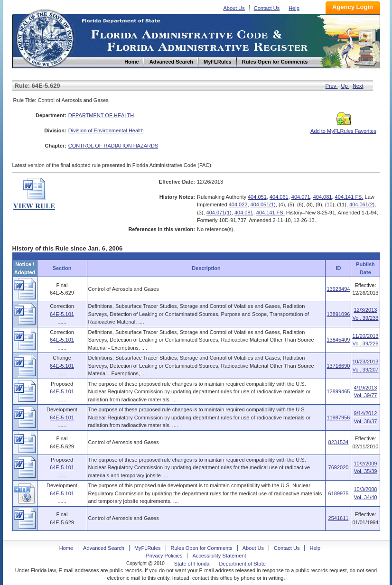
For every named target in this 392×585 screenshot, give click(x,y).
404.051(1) (263, 204)
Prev (332, 86)
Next (358, 86)
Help (294, 8)
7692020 (339, 467)
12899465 (338, 391)
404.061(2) (362, 204)
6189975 (339, 493)
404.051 (257, 197)
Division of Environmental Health (106, 130)
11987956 (338, 418)
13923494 (338, 289)
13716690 (338, 366)
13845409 (338, 340)
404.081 (323, 197)
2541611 (339, 518)
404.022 (238, 204)
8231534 (339, 442)
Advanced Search (104, 548)
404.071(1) (219, 213)
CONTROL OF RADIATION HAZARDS (113, 146)
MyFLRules (148, 548)
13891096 (338, 314)
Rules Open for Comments (202, 548)
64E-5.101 (62, 314)
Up (345, 86)
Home (45, 37)
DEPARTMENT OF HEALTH (101, 115)
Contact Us (267, 8)
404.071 (301, 197)
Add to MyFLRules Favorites (343, 128)
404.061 (279, 197)
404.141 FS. (349, 197)
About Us (234, 8)
